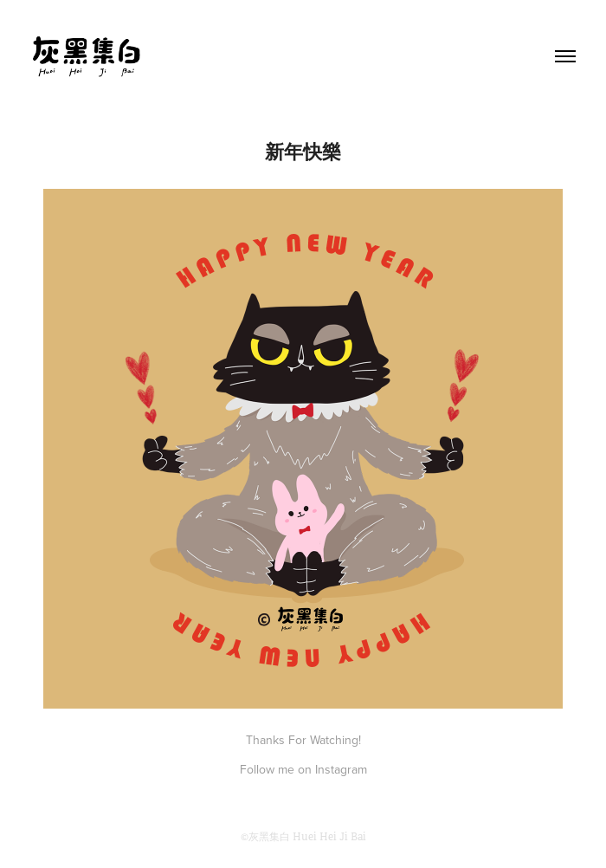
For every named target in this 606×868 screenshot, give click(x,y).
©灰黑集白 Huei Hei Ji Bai (303, 837)
